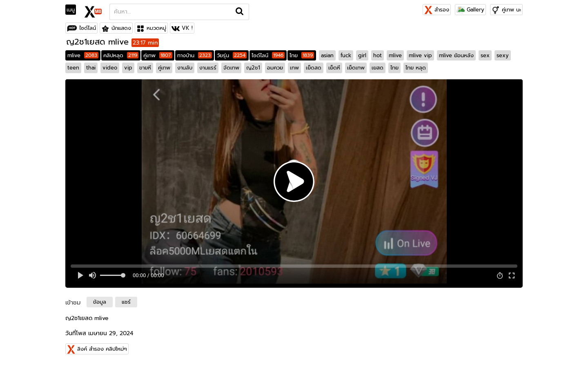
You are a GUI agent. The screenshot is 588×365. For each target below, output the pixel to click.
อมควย (275, 68)
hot (378, 55)
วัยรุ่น (232, 55)
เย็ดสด (314, 68)
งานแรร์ (208, 68)
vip (128, 68)
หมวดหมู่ (156, 28)
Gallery (470, 10)
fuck (346, 55)
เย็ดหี (334, 68)
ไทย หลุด (416, 68)
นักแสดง (121, 28)
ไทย (302, 55)
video (110, 68)
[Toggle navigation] (73, 10)
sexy (503, 55)
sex (485, 55)
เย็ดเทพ (356, 68)
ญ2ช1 (253, 68)
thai (91, 68)
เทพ (294, 68)
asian (327, 55)
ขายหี (145, 68)
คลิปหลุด (121, 55)
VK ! (187, 28)
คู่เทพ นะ (511, 10)
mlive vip (420, 55)
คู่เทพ (158, 55)
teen (73, 68)
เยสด (378, 68)
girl (362, 55)
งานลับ (185, 68)
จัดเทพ (231, 68)
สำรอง (437, 10)
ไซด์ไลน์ (88, 28)
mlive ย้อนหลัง (456, 55)
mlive (83, 55)
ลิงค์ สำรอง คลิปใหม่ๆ (102, 349)
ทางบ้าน (195, 55)
